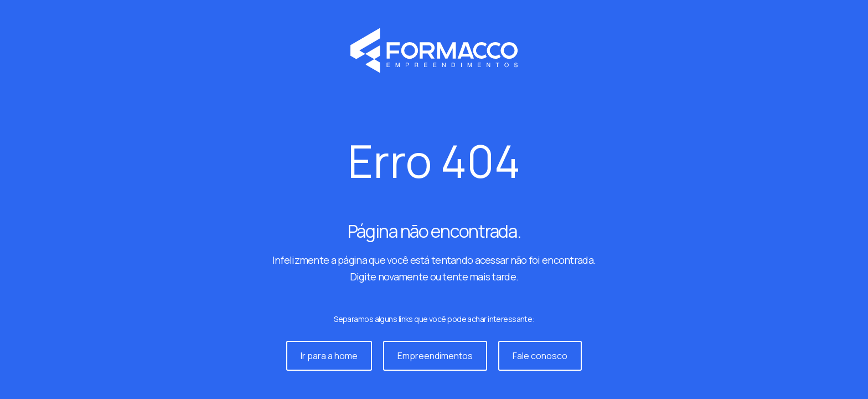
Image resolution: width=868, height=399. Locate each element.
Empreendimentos (435, 356)
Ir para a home (329, 356)
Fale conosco (540, 356)
